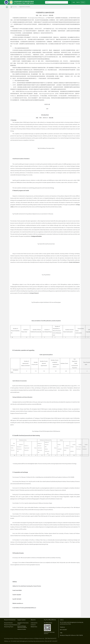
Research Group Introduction (11, 625)
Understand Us (34, 623)
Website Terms (34, 627)
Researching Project (9, 627)
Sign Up (78, 2)
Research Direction (8, 623)
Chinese (83, 2)
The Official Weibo (48, 623)
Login (74, 2)
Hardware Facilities (22, 629)
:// (25, 92)
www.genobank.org (30, 92)
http (23, 92)
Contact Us (33, 625)
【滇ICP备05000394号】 (51, 639)
